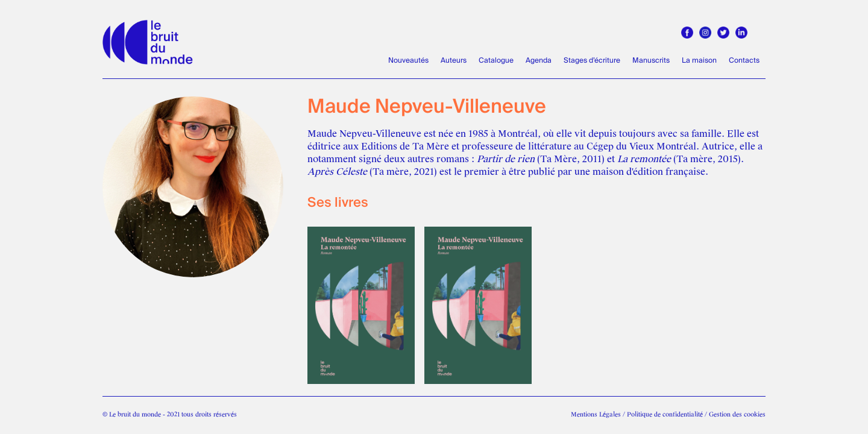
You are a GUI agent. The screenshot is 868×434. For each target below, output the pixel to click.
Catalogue (496, 60)
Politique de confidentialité (665, 414)
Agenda (539, 60)
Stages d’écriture (592, 60)
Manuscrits (651, 60)
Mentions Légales (596, 414)
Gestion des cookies (737, 414)
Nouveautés (408, 60)
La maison (699, 60)
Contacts (744, 60)
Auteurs (454, 60)
